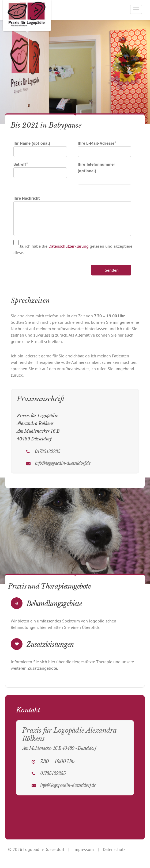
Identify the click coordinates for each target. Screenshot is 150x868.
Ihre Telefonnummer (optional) (104, 172)
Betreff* (40, 168)
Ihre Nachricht (72, 201)
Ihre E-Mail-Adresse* (104, 147)
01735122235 (48, 451)
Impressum (84, 849)
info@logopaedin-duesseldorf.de (63, 463)
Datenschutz (114, 849)
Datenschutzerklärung (69, 246)
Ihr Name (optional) (40, 147)
